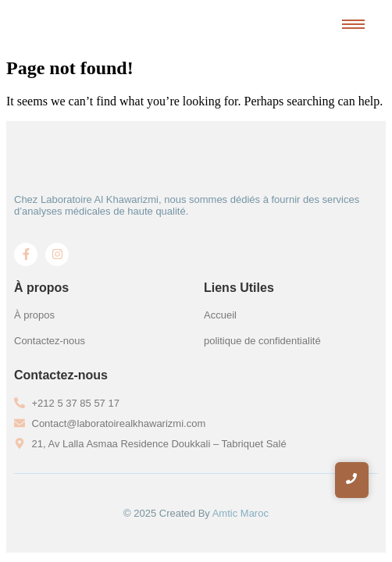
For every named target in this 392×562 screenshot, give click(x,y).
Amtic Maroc (241, 513)
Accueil (220, 315)
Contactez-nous (50, 341)
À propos (34, 315)
